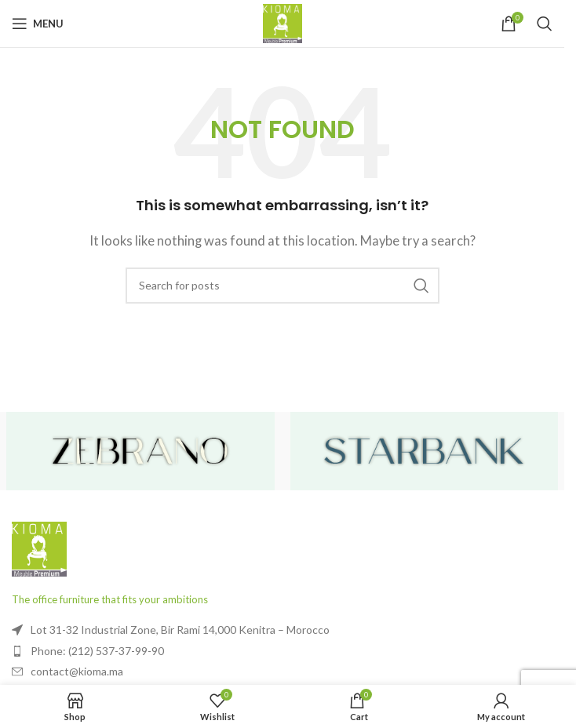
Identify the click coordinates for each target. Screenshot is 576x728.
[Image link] (39, 548)
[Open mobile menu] (38, 24)
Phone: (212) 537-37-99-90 (97, 651)
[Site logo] (283, 22)
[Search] (545, 24)
